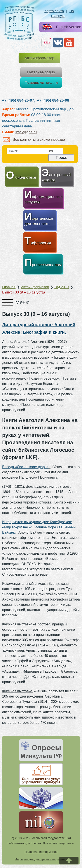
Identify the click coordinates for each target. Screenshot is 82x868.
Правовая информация (41, 852)
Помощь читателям (41, 82)
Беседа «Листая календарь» (25, 467)
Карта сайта (54, 11)
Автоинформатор (39, 58)
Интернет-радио (41, 72)
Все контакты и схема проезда (34, 140)
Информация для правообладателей (41, 859)
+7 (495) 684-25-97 (18, 100)
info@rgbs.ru (26, 132)
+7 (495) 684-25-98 (53, 100)
